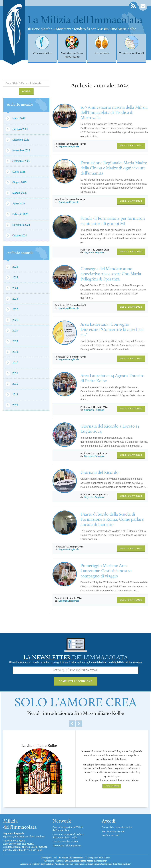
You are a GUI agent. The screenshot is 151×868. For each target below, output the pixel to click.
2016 (15, 373)
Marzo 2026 (19, 118)
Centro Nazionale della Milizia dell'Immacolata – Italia (68, 836)
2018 (15, 352)
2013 (15, 405)
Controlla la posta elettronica (117, 827)
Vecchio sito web (110, 836)
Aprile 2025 (19, 204)
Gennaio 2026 (20, 129)
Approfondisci (112, 786)
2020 (15, 331)
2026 (15, 267)
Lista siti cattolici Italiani (65, 842)
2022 (15, 309)
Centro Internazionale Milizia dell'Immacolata (68, 829)
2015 (15, 384)
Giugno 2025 (20, 182)
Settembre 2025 (21, 161)
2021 (15, 320)
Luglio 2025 (19, 172)
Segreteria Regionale (69, 146)
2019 (15, 341)
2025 (15, 277)
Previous (72, 724)
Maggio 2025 (20, 193)
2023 (15, 299)
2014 (15, 394)
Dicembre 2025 (21, 140)
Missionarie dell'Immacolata (67, 846)
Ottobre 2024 (20, 236)
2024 (15, 288)
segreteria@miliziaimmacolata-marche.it (24, 837)
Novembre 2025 (21, 150)
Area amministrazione (113, 832)
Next (79, 724)
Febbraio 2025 (20, 214)
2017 (15, 363)
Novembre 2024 (21, 225)
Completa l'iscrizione (75, 681)
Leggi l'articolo (131, 145)
